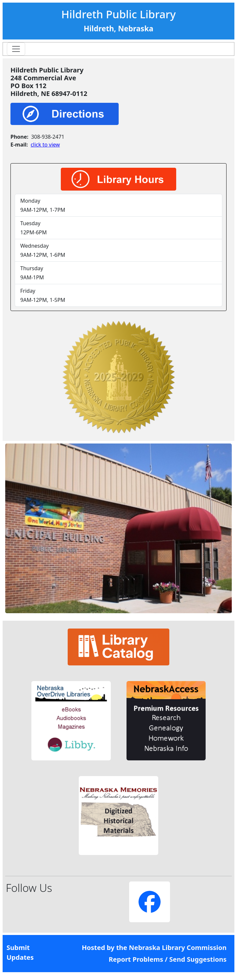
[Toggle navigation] (16, 49)
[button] (71, 721)
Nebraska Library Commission (178, 948)
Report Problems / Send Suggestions (168, 959)
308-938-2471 (48, 137)
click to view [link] (45, 145)
